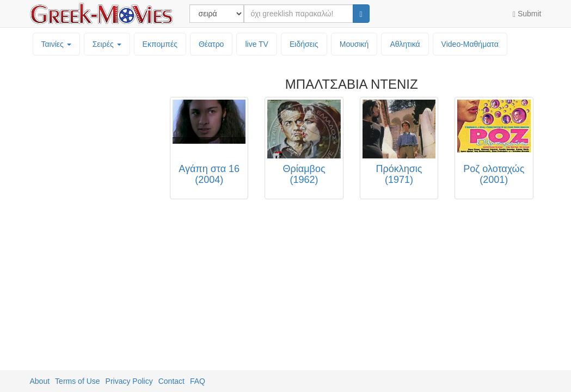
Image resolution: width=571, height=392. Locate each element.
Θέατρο (211, 44)
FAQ (198, 381)
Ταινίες (56, 44)
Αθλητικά (405, 44)
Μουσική (354, 44)
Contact (171, 381)
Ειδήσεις (304, 44)
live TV (257, 44)
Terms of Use (77, 381)
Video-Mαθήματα (470, 44)
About (40, 381)
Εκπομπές (160, 44)
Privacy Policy (129, 381)
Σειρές (107, 44)
